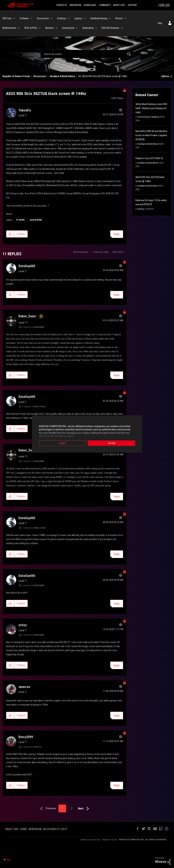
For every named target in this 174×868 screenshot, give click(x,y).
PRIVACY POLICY (110, 840)
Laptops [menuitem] (78, 18)
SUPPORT (132, 5)
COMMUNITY (105, 5)
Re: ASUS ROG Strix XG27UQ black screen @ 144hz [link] (103, 76)
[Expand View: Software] (31, 18)
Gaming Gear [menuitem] (68, 28)
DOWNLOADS (90, 5)
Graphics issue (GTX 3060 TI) (149, 158)
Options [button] (165, 76)
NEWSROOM (35, 829)
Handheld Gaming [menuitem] (99, 18)
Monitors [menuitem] (50, 28)
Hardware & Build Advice (62, 76)
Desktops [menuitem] (62, 18)
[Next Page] (84, 809)
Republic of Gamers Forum (16, 76)
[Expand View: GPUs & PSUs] (40, 28)
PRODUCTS (62, 5)
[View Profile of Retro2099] (26, 737)
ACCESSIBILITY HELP (55, 829)
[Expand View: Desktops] (69, 18)
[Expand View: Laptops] (85, 18)
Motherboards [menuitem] (9, 28)
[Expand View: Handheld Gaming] (110, 18)
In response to (33, 327)
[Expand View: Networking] (96, 28)
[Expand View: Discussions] (51, 18)
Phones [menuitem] (119, 18)
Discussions (40, 76)
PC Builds (20, 220)
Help (160, 23)
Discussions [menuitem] (43, 18)
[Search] (87, 54)
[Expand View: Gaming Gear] (77, 28)
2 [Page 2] (72, 808)
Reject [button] (62, 443)
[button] (10, 234)
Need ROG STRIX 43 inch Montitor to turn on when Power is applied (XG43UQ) (151, 135)
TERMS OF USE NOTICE (90, 840)
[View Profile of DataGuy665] (27, 266)
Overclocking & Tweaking (148, 117)
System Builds (36, 220)
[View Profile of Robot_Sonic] (27, 316)
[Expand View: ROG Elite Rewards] (122, 28)
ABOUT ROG (12, 829)
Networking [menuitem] (88, 28)
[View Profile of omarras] (24, 687)
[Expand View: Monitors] (57, 28)
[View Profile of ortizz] (23, 625)
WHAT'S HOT (119, 5)
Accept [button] (112, 443)
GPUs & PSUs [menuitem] (31, 28)
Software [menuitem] (24, 18)
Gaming (141, 209)
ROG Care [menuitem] (7, 18)
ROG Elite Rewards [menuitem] (110, 28)
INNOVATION (75, 5)
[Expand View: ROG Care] (14, 18)
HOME (23, 829)
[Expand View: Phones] (125, 18)
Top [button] (8, 860)
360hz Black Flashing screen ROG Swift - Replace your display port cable (151, 108)
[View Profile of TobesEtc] (25, 110)
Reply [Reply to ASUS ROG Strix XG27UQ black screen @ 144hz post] (117, 234)
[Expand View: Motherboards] (19, 28)
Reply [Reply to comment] (117, 295)
